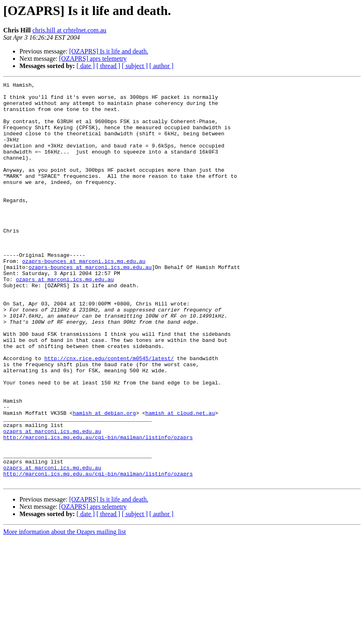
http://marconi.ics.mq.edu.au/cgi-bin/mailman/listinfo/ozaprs (98, 509)
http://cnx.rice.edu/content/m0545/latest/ (109, 414)
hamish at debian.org (104, 480)
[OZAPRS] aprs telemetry (93, 59)
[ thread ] (108, 66)
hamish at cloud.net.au (180, 480)
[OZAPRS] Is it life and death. (109, 51)
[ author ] (162, 66)
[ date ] (86, 66)
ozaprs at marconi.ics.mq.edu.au (65, 319)
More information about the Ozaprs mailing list (65, 612)
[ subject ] (135, 66)
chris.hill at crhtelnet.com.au (69, 30)
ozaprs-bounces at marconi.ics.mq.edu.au (84, 297)
